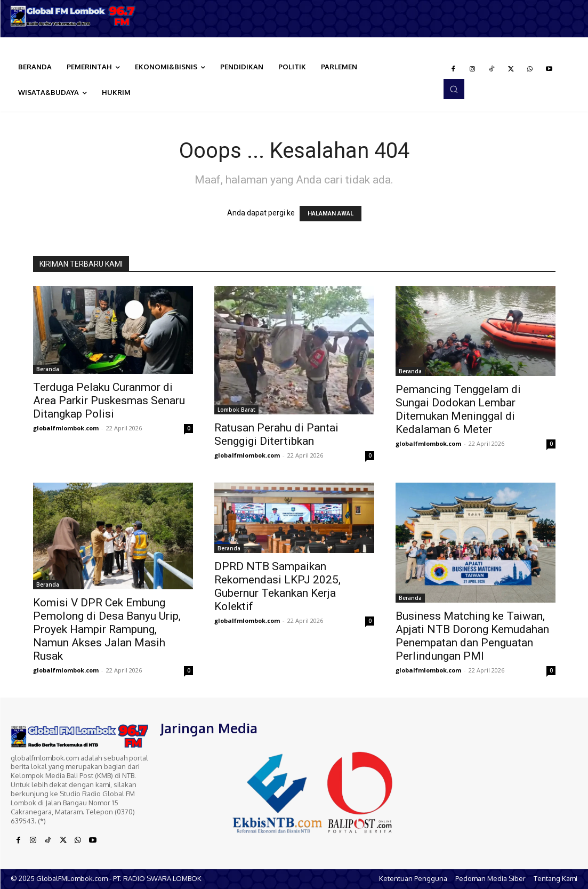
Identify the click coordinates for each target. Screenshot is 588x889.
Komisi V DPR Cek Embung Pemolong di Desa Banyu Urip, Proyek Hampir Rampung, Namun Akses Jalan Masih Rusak (107, 629)
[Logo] (74, 16)
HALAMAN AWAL (331, 214)
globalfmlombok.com (66, 428)
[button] (454, 89)
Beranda (48, 369)
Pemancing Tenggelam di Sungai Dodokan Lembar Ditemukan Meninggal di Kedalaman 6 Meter (458, 409)
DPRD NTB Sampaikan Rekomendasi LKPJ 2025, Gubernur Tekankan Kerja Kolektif (277, 586)
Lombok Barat (236, 410)
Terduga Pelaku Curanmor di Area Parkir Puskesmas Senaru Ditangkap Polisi (109, 401)
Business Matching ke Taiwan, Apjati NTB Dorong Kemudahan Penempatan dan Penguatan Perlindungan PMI (472, 636)
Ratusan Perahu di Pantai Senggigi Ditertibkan (276, 434)
